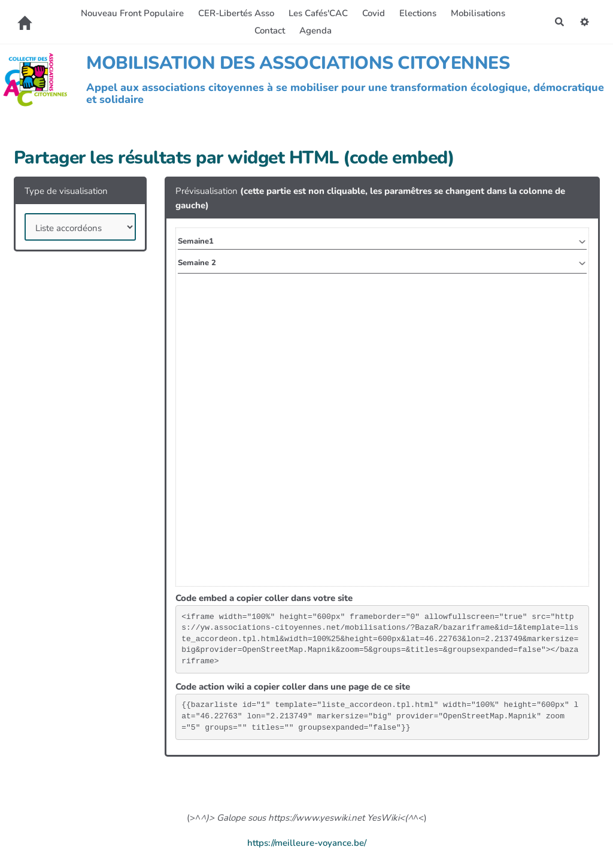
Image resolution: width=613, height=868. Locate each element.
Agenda (315, 31)
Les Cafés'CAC (318, 13)
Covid (374, 13)
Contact (270, 31)
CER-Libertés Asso (236, 13)
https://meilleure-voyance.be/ (307, 843)
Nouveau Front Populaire (132, 13)
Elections (418, 13)
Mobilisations (478, 13)
